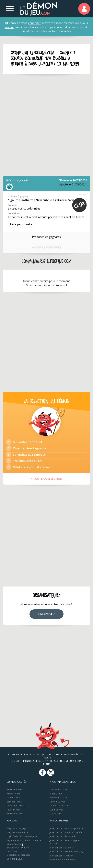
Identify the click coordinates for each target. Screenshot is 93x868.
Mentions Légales (34, 761)
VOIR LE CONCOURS (47, 247)
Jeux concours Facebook (62, 836)
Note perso (21, 224)
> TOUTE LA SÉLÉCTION (46, 479)
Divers (21, 859)
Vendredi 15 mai (16, 805)
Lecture (11, 859)
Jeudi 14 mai (13, 810)
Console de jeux (29, 836)
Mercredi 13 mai (16, 814)
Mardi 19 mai (14, 794)
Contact (16, 761)
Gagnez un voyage (17, 828)
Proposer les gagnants (46, 237)
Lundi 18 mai (14, 797)
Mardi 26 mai (56, 814)
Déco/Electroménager (19, 855)
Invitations (12, 851)
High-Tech (12, 836)
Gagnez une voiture (17, 832)
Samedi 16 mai (15, 802)
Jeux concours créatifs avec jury (66, 851)
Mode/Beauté (14, 844)
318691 (83, 195)
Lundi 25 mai (56, 810)
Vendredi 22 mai (58, 797)
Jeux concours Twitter (61, 856)
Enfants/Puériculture (18, 848)
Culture (37, 840)
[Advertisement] (46, 125)
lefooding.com (18, 180)
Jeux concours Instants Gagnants (67, 832)
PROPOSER (46, 614)
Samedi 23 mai (57, 802)
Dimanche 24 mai (59, 805)
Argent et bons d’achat (19, 840)
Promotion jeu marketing (63, 859)
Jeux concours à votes (61, 848)
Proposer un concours (60, 761)
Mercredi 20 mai (16, 789)
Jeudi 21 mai (56, 794)
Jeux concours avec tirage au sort (67, 828)
